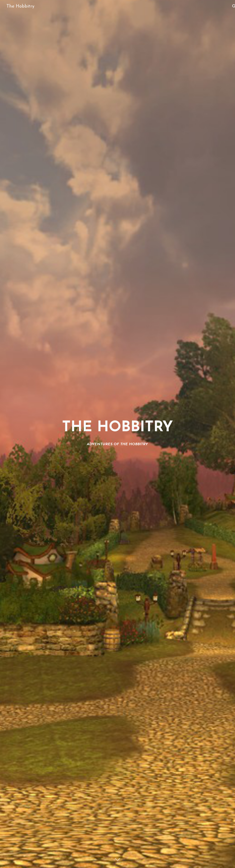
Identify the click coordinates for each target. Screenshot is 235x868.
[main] (117, 434)
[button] (117, 860)
